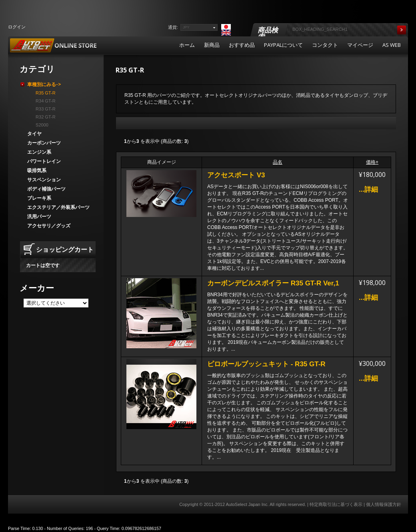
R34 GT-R (44, 101)
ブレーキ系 (39, 198)
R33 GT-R (44, 109)
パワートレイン (44, 161)
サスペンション (44, 180)
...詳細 (368, 190)
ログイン (17, 27)
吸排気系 (37, 170)
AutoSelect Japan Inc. (247, 504)
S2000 (41, 125)
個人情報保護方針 (384, 504)
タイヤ (34, 134)
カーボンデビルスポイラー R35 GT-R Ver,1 (273, 283)
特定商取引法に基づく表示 (336, 504)
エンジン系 (39, 152)
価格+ (372, 162)
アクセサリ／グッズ (49, 226)
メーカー (37, 288)
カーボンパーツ (44, 143)
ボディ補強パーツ (46, 189)
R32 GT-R (44, 117)
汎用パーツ (39, 216)
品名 (278, 162)
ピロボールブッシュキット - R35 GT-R (266, 364)
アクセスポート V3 (236, 175)
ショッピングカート (65, 249)
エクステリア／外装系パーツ (58, 207)
